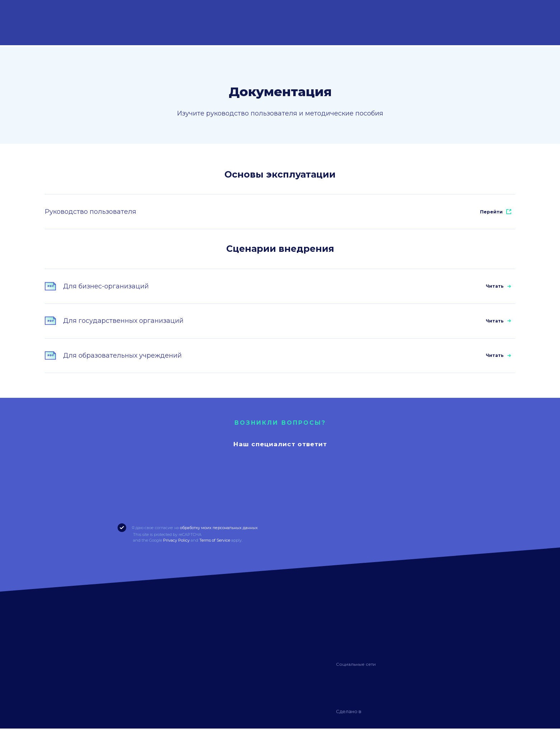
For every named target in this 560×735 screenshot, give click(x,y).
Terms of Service (215, 547)
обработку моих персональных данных (219, 534)
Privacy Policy (176, 547)
